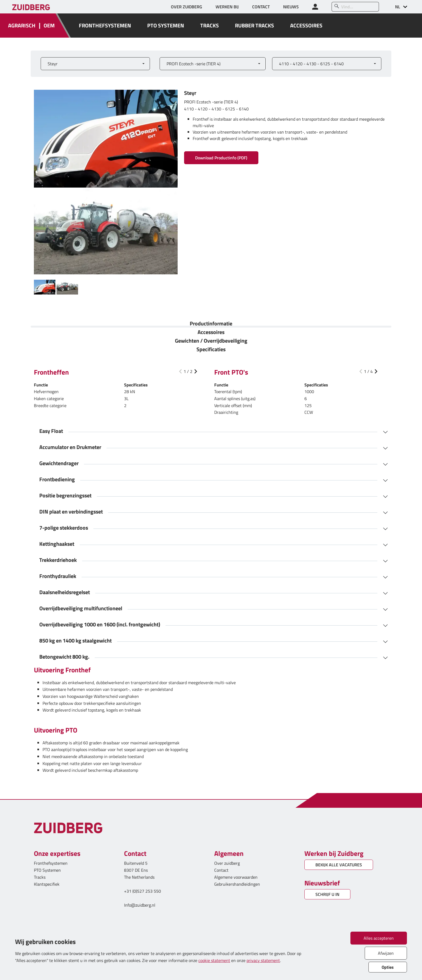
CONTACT (261, 7)
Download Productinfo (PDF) (221, 158)
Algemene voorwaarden (236, 877)
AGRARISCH (22, 26)
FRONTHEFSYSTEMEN (105, 26)
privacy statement (263, 960)
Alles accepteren (379, 938)
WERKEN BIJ (227, 7)
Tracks (40, 877)
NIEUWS (291, 7)
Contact (221, 870)
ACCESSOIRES (306, 26)
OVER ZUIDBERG (187, 7)
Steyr (53, 64)
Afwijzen (386, 953)
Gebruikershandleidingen (237, 884)
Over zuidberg (227, 863)
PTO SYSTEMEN (166, 26)
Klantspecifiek (47, 884)
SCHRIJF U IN (327, 894)
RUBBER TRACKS (254, 26)
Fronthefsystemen (51, 863)
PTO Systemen (47, 870)
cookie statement (214, 960)
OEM (49, 26)
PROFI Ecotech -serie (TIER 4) (194, 64)
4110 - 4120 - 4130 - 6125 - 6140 (311, 64)
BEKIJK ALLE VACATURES (339, 865)
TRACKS (210, 26)
